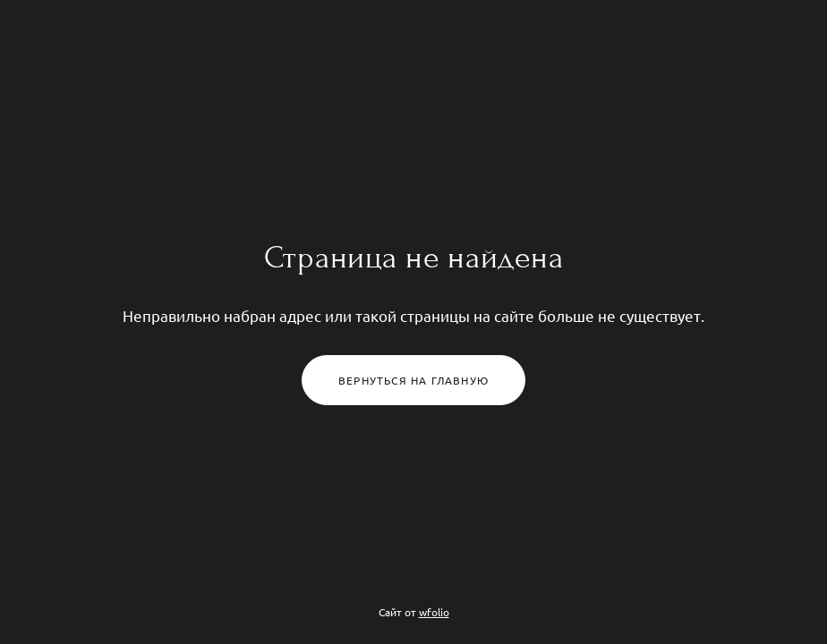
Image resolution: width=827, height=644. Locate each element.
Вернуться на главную (413, 380)
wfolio (434, 612)
